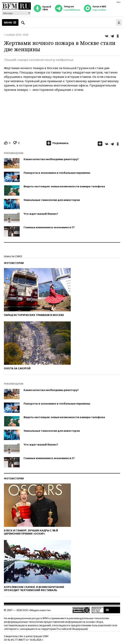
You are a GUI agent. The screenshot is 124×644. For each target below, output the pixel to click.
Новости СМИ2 (13, 256)
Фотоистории (14, 263)
